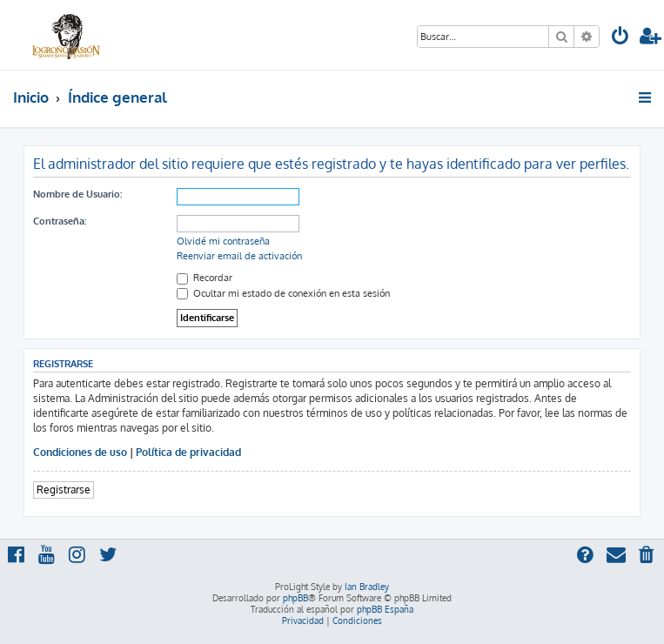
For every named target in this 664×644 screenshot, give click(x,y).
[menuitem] (620, 38)
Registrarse (64, 490)
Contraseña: (60, 221)
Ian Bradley (367, 587)
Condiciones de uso (80, 452)
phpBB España (385, 609)
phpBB (295, 598)
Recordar (205, 278)
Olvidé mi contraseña (223, 241)
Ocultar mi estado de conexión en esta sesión (283, 293)
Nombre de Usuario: (77, 194)
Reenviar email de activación (239, 256)
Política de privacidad (188, 452)
